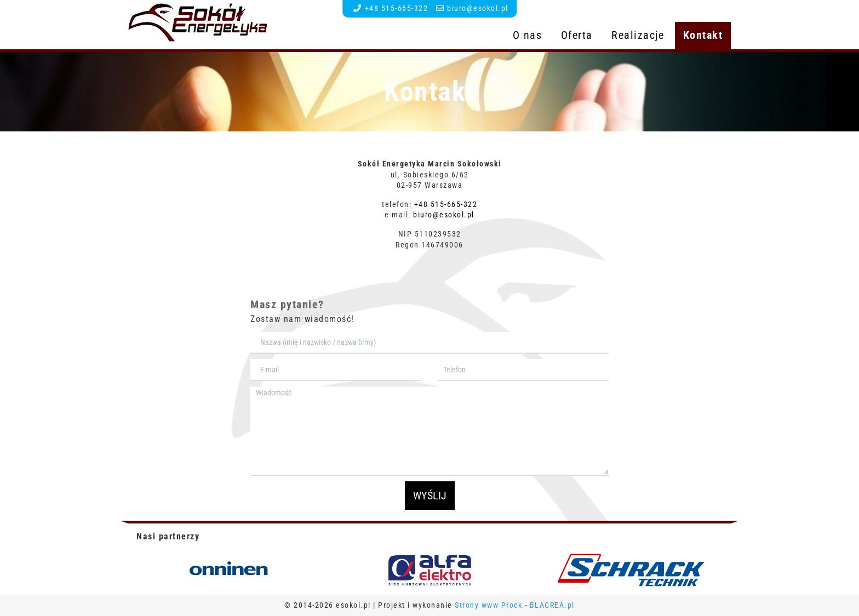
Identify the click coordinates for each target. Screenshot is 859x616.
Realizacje (638, 35)
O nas (528, 35)
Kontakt (703, 35)
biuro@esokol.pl (478, 8)
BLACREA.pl (552, 605)
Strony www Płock (490, 605)
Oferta (577, 35)
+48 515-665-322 (397, 8)
